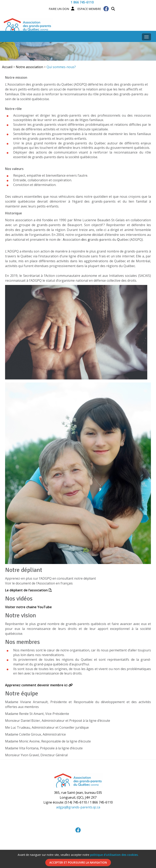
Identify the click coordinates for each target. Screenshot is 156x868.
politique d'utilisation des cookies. (114, 855)
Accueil (7, 67)
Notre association (29, 67)
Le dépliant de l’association (26, 590)
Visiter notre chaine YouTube (28, 607)
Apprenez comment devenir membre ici (36, 685)
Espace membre (86, 9)
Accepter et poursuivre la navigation (78, 862)
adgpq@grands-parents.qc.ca (78, 807)
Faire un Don (59, 9)
